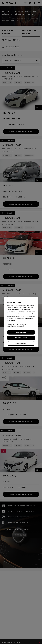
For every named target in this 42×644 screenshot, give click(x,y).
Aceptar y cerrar (21, 332)
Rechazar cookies (21, 338)
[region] (21, 322)
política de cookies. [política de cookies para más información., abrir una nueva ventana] (18, 326)
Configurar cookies (21, 343)
